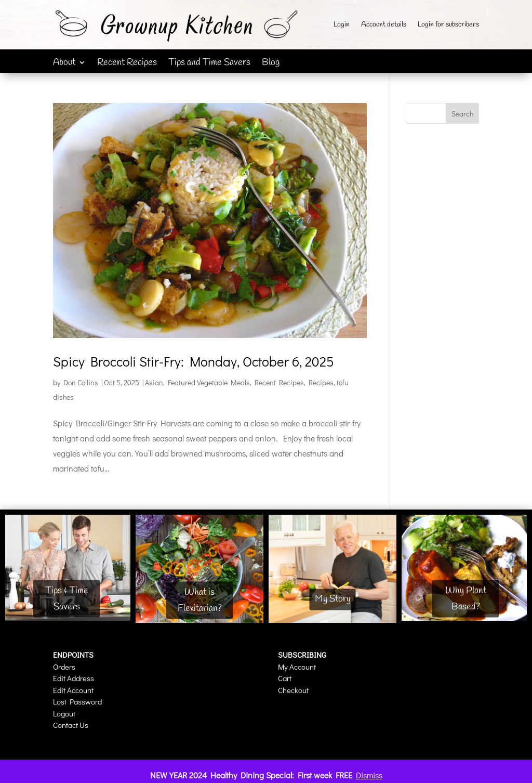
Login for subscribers (448, 25)
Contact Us (71, 725)
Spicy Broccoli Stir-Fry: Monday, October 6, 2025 (194, 361)
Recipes (321, 382)
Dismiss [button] (369, 775)
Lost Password (77, 701)
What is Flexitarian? (200, 600)
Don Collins (81, 382)
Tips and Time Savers (209, 64)
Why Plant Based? (466, 599)
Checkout (293, 690)
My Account (297, 667)
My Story (333, 599)
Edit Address (74, 678)
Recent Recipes (127, 64)
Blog (271, 64)
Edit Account (73, 690)
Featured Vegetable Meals (209, 382)
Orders (64, 667)
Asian (154, 382)
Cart (285, 678)
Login (342, 25)
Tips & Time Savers (67, 599)
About (64, 64)
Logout (64, 713)
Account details (384, 25)
